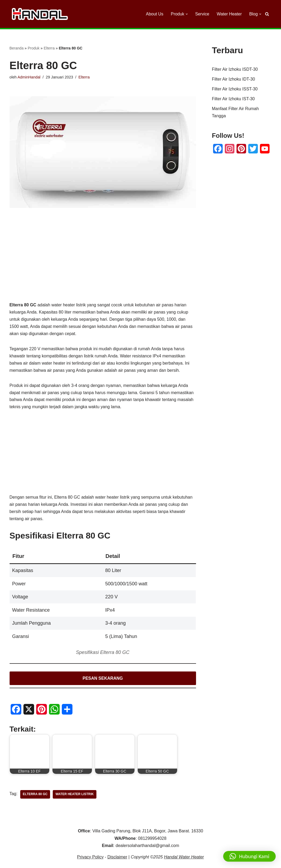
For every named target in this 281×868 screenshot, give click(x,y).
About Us (154, 14)
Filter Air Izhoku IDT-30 (234, 80)
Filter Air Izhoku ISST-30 (235, 89)
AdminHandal (29, 77)
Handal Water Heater (184, 858)
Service (202, 14)
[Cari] (267, 14)
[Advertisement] (103, 264)
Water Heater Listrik (75, 795)
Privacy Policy (90, 858)
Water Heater (229, 14)
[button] (186, 14)
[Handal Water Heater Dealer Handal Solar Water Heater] (40, 14)
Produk (34, 48)
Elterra (49, 48)
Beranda (17, 48)
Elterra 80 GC (35, 795)
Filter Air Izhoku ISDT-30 (235, 70)
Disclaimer (117, 858)
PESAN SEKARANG (103, 679)
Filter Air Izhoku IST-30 (234, 99)
